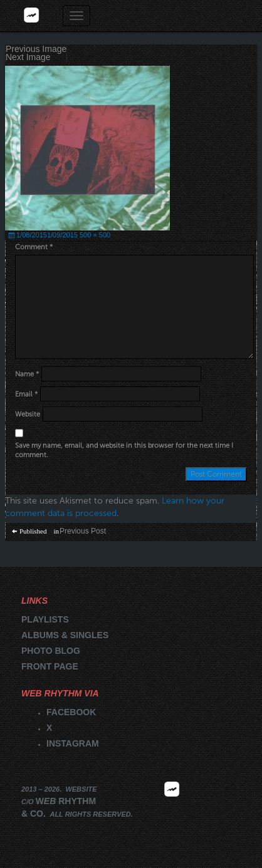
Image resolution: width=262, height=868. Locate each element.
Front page (50, 666)
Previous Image (36, 49)
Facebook (71, 712)
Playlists (45, 619)
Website (28, 414)
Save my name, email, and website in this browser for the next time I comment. (124, 451)
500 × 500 (95, 235)
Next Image (28, 57)
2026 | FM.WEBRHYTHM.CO (172, 807)
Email (26, 394)
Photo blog (51, 651)
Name (27, 374)
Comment (34, 247)
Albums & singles (65, 635)
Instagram (73, 743)
